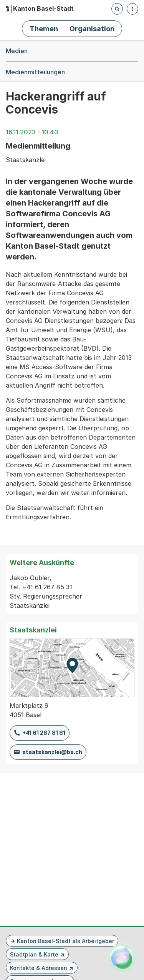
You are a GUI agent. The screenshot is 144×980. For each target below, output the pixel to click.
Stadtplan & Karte (34, 954)
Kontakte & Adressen (39, 968)
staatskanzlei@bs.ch (52, 752)
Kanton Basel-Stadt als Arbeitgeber (65, 941)
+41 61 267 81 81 (44, 733)
